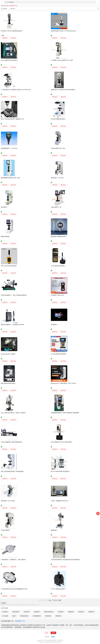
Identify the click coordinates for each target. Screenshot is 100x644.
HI (13, 605)
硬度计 (14, 616)
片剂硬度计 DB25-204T (57, 295)
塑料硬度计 (59, 616)
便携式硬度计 (16, 612)
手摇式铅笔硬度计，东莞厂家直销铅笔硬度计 (14, 295)
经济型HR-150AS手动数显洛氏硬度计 (12, 31)
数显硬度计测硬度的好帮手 (59, 237)
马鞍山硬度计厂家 (56, 207)
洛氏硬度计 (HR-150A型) (8, 501)
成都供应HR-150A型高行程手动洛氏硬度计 (63, 90)
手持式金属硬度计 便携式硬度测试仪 (12, 442)
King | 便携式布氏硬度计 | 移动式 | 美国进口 (13, 413)
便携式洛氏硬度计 (49, 612)
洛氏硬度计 (4, 207)
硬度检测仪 (48, 616)
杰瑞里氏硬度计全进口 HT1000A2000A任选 (63, 31)
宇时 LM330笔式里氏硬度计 (9, 266)
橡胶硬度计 (54, 530)
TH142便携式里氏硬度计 (58, 266)
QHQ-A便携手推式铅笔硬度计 (9, 60)
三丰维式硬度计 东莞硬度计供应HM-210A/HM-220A (16, 90)
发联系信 (5, 38)
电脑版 (53, 637)
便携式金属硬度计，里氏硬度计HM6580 (13, 325)
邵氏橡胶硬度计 (37, 616)
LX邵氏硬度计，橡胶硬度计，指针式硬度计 (13, 560)
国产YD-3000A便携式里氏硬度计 (60, 471)
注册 (53, 633)
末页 (60, 600)
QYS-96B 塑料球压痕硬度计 (59, 354)
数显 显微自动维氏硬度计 (8, 383)
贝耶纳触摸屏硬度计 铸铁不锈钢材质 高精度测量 (65, 413)
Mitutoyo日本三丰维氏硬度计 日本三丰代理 (63, 383)
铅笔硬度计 (54, 325)
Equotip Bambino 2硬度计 (8, 354)
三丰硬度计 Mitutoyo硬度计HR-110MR (62, 60)
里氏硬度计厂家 (20, 621)
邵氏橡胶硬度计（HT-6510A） (10, 148)
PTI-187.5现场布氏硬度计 (58, 589)
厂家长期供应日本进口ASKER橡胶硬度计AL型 (14, 589)
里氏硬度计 (5, 612)
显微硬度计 (91, 612)
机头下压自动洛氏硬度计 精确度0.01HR (12, 119)
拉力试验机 (5, 616)
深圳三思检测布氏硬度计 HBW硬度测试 (12, 471)
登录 (47, 633)
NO (22, 605)
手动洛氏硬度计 (5, 530)
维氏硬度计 (81, 612)
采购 (98, 513)
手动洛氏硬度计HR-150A (58, 148)
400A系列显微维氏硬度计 (58, 119)
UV (32, 605)
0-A (2, 605)
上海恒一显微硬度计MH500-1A (60, 501)
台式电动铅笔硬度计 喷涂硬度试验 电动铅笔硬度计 (66, 560)
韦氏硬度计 (61, 612)
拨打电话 (13, 38)
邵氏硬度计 (27, 612)
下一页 (55, 600)
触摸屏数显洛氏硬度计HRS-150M (10, 178)
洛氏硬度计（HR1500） (58, 178)
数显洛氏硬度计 (5, 237)
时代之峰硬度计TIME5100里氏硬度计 (62, 442)
